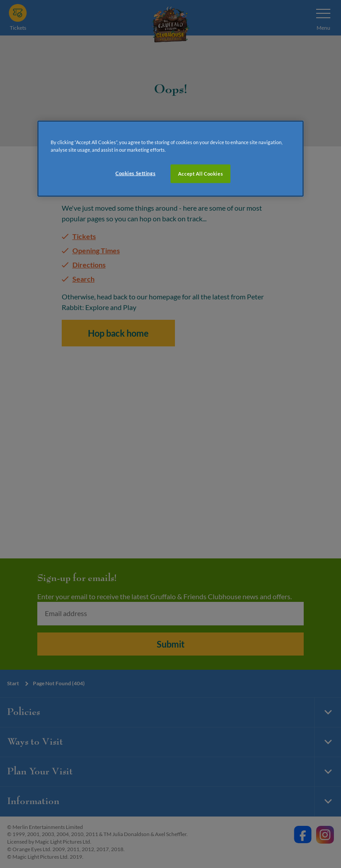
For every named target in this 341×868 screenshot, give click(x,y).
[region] (170, 158)
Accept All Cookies (200, 173)
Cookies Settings (135, 173)
